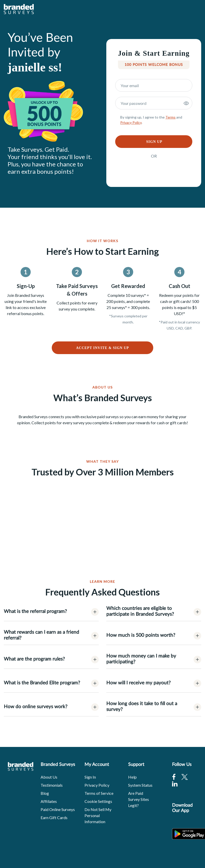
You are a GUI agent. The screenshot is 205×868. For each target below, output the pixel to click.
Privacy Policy (131, 122)
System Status (140, 785)
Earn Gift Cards (54, 817)
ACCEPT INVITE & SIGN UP (103, 348)
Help (132, 777)
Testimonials (52, 785)
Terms (170, 117)
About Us (49, 777)
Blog (45, 793)
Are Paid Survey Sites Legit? (139, 799)
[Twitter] (185, 777)
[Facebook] (174, 777)
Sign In (90, 777)
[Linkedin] (175, 784)
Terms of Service (99, 793)
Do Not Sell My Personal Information (98, 815)
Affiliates (49, 801)
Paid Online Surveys (58, 809)
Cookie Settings (98, 801)
